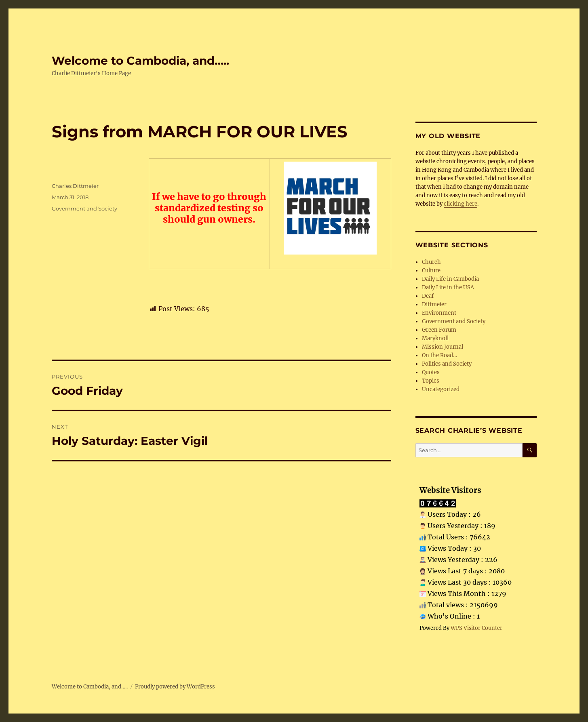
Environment (439, 313)
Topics (431, 381)
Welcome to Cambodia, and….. (140, 61)
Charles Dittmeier (75, 186)
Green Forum (439, 330)
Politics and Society (447, 364)
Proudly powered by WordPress (175, 687)
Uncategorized (441, 389)
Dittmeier (434, 304)
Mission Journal (443, 347)
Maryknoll (435, 338)
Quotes (431, 372)
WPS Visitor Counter (476, 628)
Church (431, 262)
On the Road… (439, 355)
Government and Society (84, 208)
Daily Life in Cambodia (450, 279)
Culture (431, 270)
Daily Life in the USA (448, 287)
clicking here (460, 204)
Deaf (428, 296)
